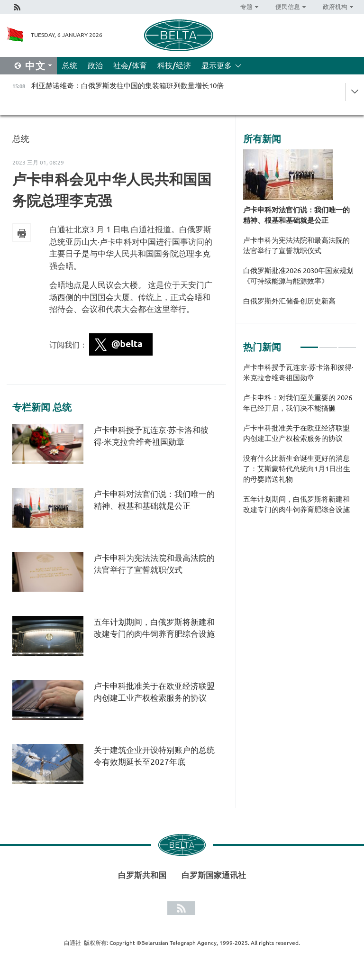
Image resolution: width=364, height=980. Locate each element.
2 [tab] (328, 343)
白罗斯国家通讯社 (214, 875)
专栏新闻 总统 (42, 407)
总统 (70, 65)
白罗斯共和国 (142, 875)
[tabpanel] (300, 443)
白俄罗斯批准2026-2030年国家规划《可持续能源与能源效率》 (298, 276)
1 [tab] (309, 343)
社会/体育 (130, 65)
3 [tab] (347, 343)
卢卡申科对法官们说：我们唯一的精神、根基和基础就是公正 (296, 215)
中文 (36, 66)
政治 (95, 65)
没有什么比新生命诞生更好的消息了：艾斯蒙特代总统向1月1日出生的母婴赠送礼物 (297, 469)
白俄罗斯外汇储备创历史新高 (289, 301)
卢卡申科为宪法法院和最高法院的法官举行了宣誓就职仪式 (296, 245)
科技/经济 (174, 65)
